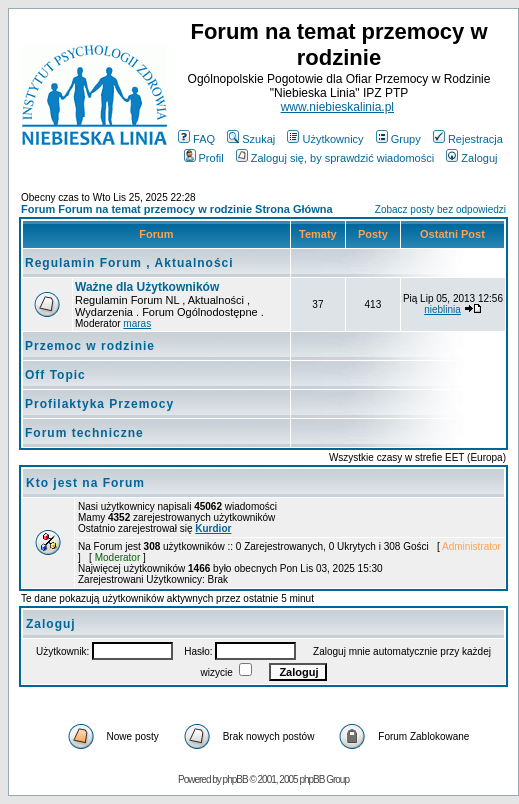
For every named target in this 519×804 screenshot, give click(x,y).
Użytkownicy (325, 139)
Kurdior (213, 528)
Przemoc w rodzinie (90, 346)
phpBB (235, 779)
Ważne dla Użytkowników (147, 287)
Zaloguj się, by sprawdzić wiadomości (335, 158)
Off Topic (55, 375)
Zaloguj (471, 158)
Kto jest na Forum (85, 483)
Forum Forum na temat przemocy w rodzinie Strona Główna (177, 209)
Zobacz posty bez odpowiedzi (440, 209)
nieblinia (442, 309)
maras (137, 323)
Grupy (398, 139)
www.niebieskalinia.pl (337, 107)
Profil (204, 158)
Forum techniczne (84, 433)
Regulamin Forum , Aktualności (129, 263)
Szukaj (251, 139)
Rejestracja (468, 139)
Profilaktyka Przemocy (99, 404)
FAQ (196, 139)
